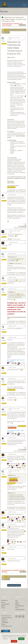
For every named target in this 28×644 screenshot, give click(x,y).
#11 (25, 379)
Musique (17, 604)
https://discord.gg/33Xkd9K (20, 228)
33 (6, 32)
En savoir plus (13, 639)
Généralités (9, 25)
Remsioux (4, 341)
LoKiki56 (4, 281)
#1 (25, 38)
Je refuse (14, 641)
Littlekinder (5, 246)
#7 (25, 289)
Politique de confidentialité (5, 622)
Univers (3, 602)
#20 (25, 558)
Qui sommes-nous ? (6, 616)
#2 (25, 195)
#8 (25, 326)
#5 (25, 254)
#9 (25, 337)
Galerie (3, 608)
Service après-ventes (6, 626)
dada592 (3, 562)
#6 (25, 277)
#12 (25, 397)
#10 (25, 367)
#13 (25, 409)
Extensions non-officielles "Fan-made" (16, 570)
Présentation (4, 600)
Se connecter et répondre (14, 585)
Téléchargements (20, 606)
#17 (25, 512)
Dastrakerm (4, 234)
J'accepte (21, 639)
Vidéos (17, 602)
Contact (3, 624)
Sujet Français (11, 183)
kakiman (3, 528)
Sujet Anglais (11, 181)
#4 (25, 242)
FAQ (16, 600)
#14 (25, 438)
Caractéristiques (5, 604)
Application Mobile (20, 610)
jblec (3, 550)
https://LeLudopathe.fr (21, 192)
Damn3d (3, 198)
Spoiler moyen (12, 428)
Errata (17, 608)
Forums (4, 24)
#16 (25, 471)
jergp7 (3, 371)
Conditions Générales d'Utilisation (7, 618)
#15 (25, 454)
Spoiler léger (11, 187)
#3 (25, 231)
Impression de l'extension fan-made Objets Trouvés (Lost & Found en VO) (14, 19)
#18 (25, 524)
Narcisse (4, 458)
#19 (25, 547)
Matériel (3, 606)
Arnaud (3, 41)
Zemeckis (4, 329)
